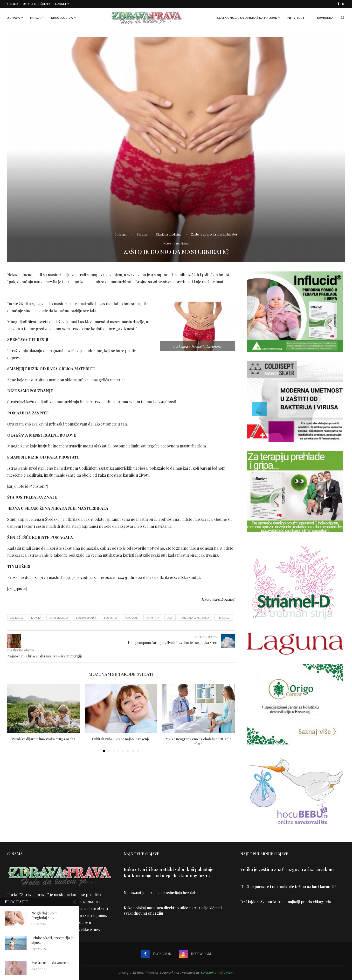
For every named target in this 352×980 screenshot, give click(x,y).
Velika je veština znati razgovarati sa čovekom (287, 869)
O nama (13, 4)
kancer (36, 617)
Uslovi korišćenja (37, 4)
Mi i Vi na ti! (297, 17)
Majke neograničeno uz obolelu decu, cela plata (198, 741)
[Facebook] (338, 4)
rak (170, 617)
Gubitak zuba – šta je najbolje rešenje (121, 739)
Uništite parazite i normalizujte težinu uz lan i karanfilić (289, 886)
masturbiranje (86, 617)
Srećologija (62, 17)
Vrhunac (224, 617)
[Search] (343, 18)
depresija (17, 617)
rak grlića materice (195, 617)
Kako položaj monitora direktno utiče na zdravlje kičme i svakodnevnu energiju (173, 910)
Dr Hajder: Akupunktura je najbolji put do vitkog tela (286, 902)
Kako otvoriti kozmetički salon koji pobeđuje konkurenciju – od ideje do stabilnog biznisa (169, 872)
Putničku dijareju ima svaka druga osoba (43, 739)
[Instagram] (344, 4)
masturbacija (59, 617)
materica (111, 617)
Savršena (325, 17)
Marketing (63, 4)
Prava (35, 17)
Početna (121, 234)
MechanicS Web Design (217, 973)
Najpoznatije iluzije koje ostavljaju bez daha (161, 892)
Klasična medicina (169, 234)
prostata (153, 617)
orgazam (132, 617)
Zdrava (14, 17)
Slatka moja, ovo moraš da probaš (247, 17)
